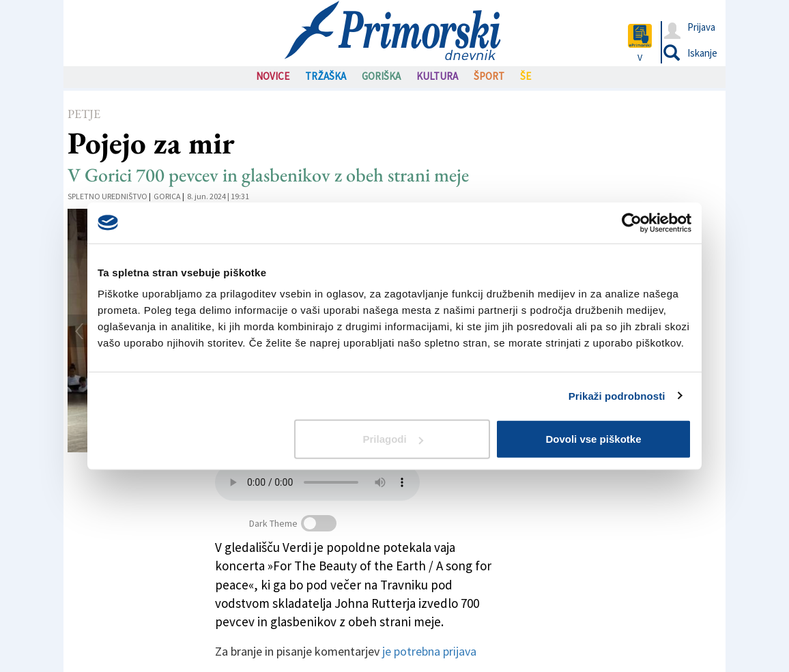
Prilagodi (393, 439)
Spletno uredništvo (107, 196)
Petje (84, 114)
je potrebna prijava (429, 651)
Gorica (167, 196)
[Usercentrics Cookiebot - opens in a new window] (632, 222)
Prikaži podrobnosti (617, 395)
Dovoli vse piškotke (593, 439)
